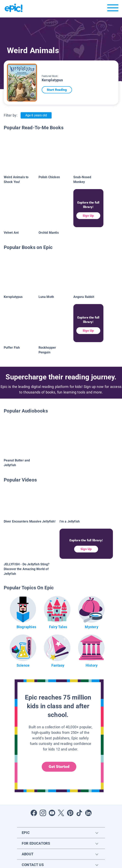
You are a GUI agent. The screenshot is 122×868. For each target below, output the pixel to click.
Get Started (59, 767)
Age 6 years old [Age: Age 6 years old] (36, 115)
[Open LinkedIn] (88, 813)
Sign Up (88, 216)
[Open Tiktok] (79, 813)
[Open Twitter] (61, 813)
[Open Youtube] (52, 813)
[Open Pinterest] (70, 813)
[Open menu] (113, 9)
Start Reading (59, 90)
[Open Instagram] (43, 813)
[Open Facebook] (34, 813)
